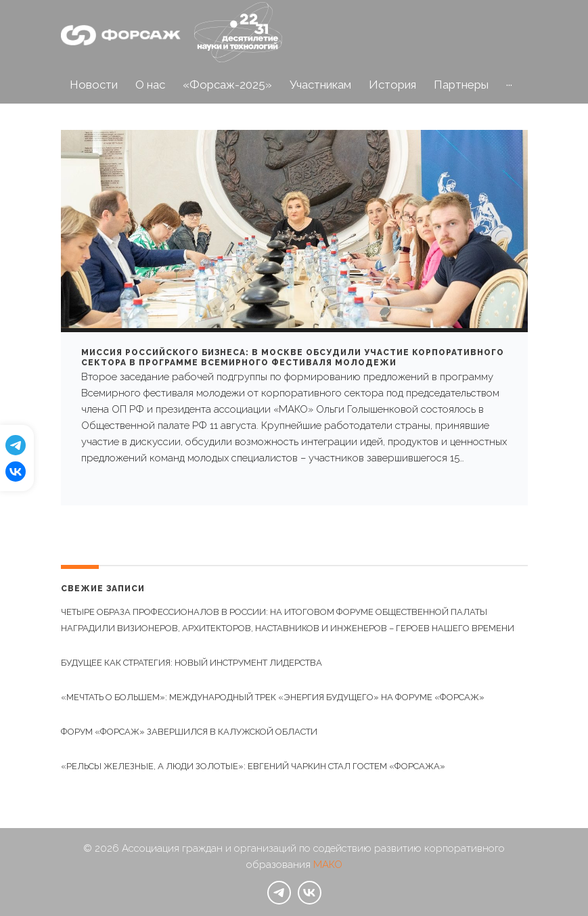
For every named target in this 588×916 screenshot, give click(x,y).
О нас (150, 85)
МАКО (328, 865)
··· (509, 85)
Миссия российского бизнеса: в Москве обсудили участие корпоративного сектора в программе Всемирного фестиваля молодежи (293, 358)
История (392, 85)
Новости (94, 85)
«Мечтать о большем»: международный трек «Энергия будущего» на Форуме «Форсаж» (273, 697)
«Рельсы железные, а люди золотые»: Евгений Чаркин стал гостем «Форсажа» (253, 766)
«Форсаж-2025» (227, 85)
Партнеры (461, 85)
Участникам (320, 85)
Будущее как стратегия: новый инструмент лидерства (191, 663)
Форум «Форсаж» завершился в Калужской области (189, 732)
